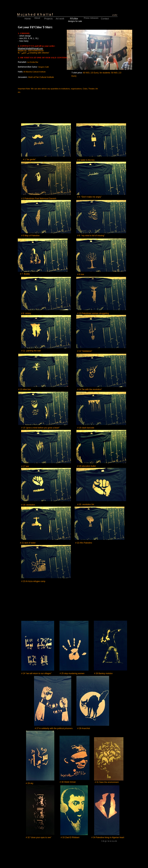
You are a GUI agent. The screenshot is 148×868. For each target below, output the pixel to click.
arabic (115, 15)
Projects (49, 19)
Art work (60, 19)
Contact (105, 19)
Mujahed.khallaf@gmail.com (30, 48)
